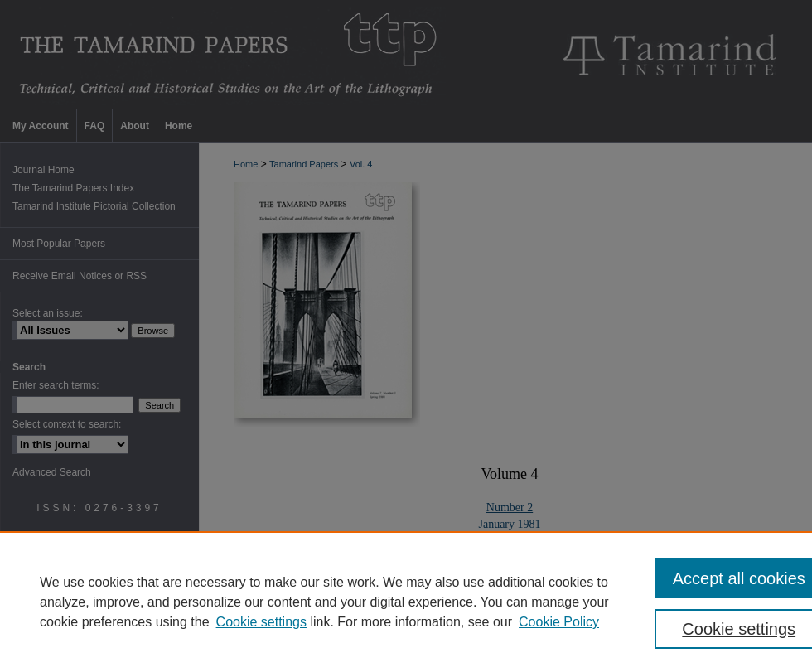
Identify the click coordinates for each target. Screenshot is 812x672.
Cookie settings (261, 622)
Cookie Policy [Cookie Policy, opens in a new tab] (559, 622)
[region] (406, 602)
